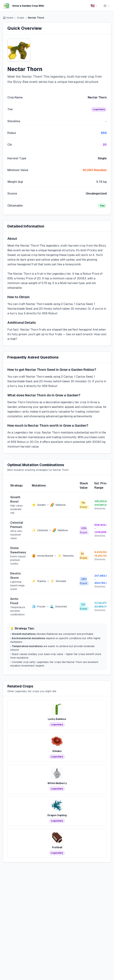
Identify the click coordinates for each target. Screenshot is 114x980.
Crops (20, 18)
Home (8, 18)
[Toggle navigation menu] (106, 6)
